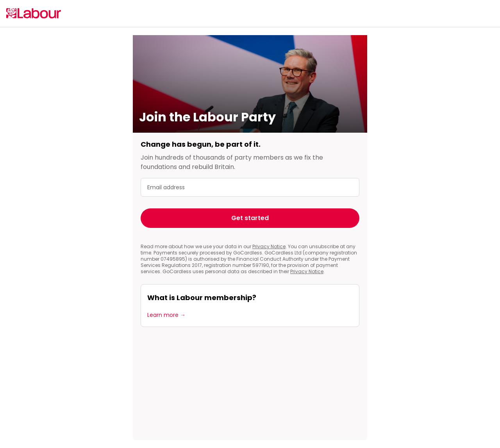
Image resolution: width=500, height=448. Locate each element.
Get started (250, 218)
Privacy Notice (269, 246)
